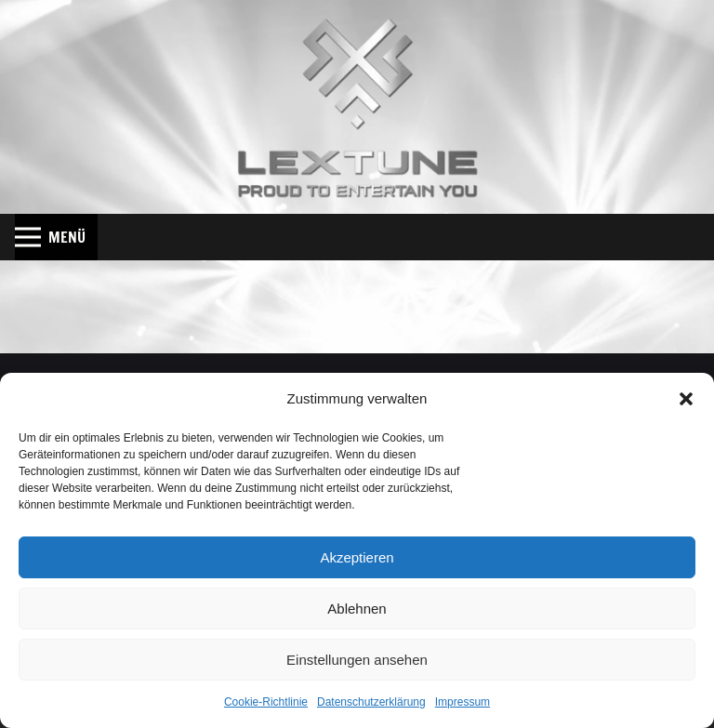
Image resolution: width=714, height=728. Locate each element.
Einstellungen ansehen (357, 660)
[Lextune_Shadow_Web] (357, 107)
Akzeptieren (357, 557)
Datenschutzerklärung (371, 702)
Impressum (463, 702)
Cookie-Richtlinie (266, 702)
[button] (686, 399)
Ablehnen (357, 609)
